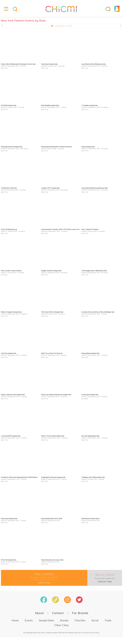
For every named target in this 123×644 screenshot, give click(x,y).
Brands (64, 620)
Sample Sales (47, 620)
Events (29, 620)
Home (15, 620)
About (39, 613)
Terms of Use (89, 633)
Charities (80, 620)
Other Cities (61, 625)
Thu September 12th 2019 (61, 26)
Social (95, 620)
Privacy (97, 633)
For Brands (80, 613)
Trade (108, 620)
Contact (58, 613)
